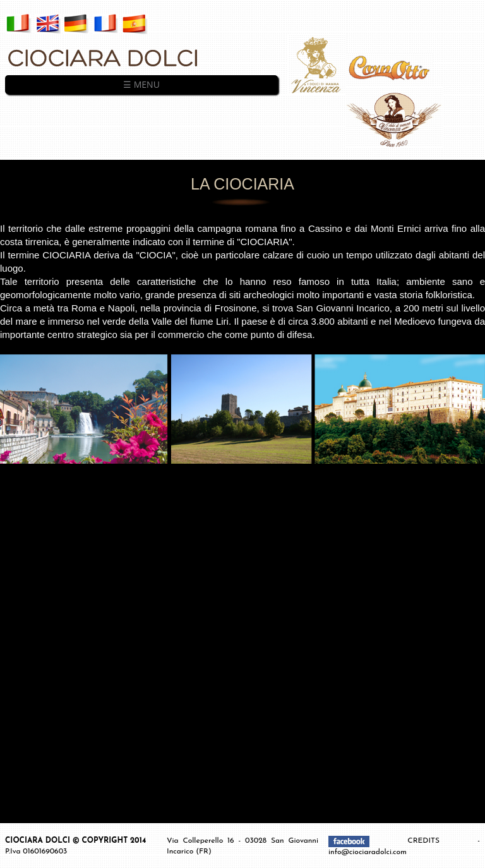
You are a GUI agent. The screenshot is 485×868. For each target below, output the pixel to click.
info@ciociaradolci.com (368, 852)
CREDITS (442, 841)
